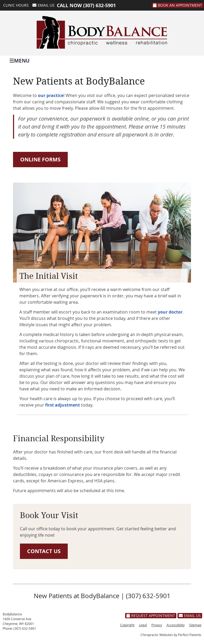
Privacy (157, 625)
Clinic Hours (16, 5)
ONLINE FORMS (40, 159)
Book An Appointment (178, 5)
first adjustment (63, 405)
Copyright (127, 625)
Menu (20, 60)
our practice (51, 95)
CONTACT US (44, 551)
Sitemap (195, 625)
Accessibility (176, 625)
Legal (143, 625)
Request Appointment (151, 616)
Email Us (43, 5)
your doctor (170, 312)
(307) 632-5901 (99, 5)
